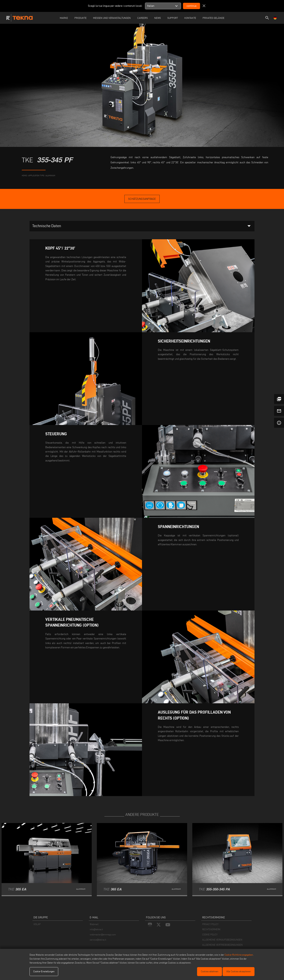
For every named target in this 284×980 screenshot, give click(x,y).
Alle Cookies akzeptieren (239, 971)
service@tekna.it (98, 940)
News (158, 18)
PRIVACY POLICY (210, 924)
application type (36, 176)
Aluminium (50, 176)
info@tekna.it (96, 929)
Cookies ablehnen (210, 971)
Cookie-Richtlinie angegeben (239, 955)
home (24, 176)
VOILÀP (37, 924)
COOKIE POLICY (210, 935)
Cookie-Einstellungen (44, 971)
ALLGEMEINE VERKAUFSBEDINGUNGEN (222, 940)
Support (173, 18)
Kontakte (190, 18)
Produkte (81, 18)
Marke (64, 18)
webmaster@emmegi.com (103, 935)
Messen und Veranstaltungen (112, 18)
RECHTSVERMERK (211, 929)
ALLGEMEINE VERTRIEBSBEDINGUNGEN (222, 945)
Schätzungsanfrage (142, 199)
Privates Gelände (213, 18)
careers (142, 18)
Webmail (94, 924)
